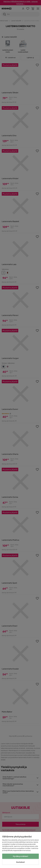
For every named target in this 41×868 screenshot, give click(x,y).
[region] (20, 850)
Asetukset (20, 862)
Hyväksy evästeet (20, 856)
